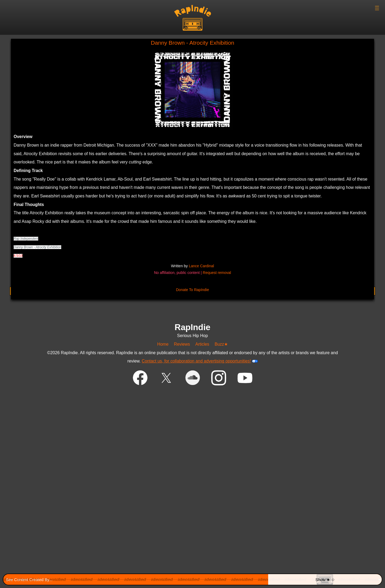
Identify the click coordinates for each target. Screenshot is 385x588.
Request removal (217, 273)
